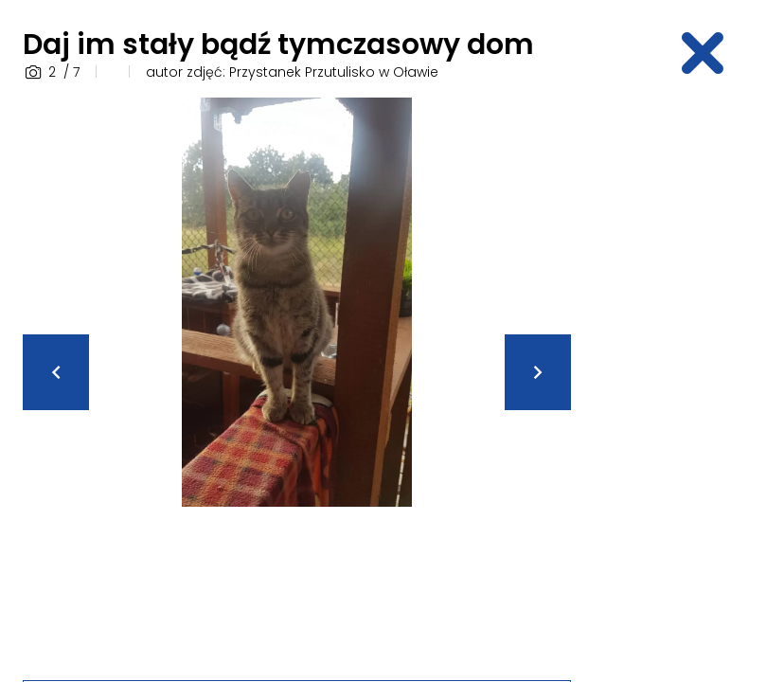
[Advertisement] (689, 382)
